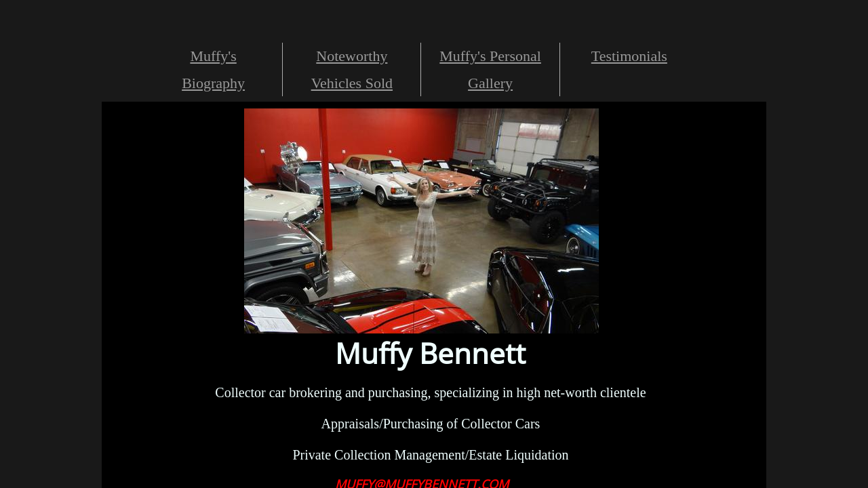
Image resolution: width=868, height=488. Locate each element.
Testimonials (629, 56)
